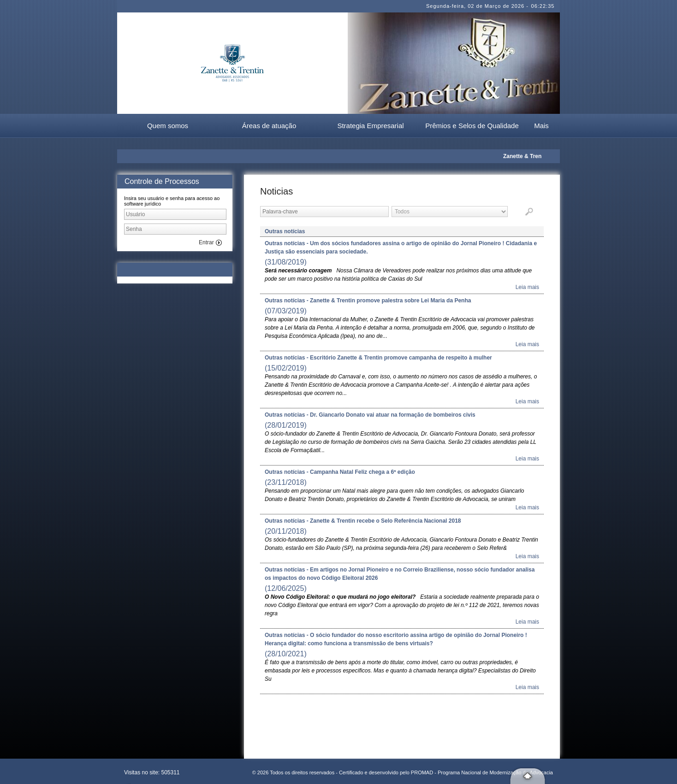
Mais (541, 126)
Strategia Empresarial (370, 126)
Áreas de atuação (269, 126)
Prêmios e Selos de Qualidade (472, 126)
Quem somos (168, 126)
